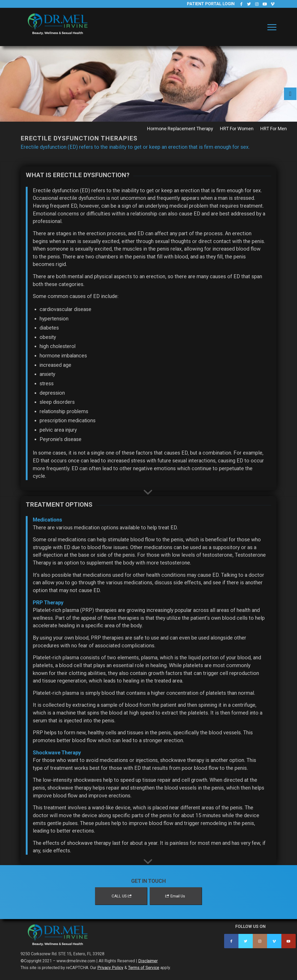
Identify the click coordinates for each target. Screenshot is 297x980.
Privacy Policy (110, 968)
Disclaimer (148, 961)
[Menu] (270, 27)
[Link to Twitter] (249, 4)
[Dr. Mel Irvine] (60, 32)
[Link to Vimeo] (273, 4)
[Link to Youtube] (265, 4)
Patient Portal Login (211, 4)
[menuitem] (270, 27)
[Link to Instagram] (257, 4)
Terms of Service (144, 968)
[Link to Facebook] (241, 4)
